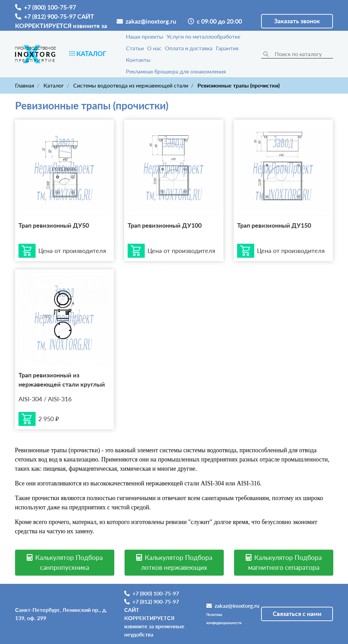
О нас (154, 48)
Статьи (135, 48)
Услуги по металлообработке (203, 36)
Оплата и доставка (189, 48)
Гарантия (227, 48)
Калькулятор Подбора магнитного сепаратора (284, 562)
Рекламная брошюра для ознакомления (176, 71)
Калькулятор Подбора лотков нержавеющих (174, 562)
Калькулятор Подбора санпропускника (65, 562)
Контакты (138, 60)
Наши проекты (145, 36)
